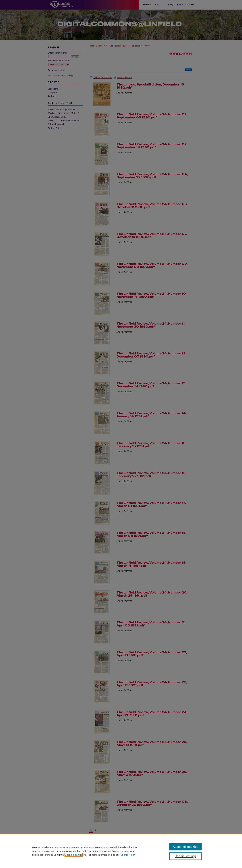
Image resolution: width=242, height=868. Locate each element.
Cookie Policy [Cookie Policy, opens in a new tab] (128, 855)
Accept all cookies (185, 847)
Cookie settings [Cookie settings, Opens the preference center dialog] (185, 856)
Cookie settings (74, 855)
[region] (121, 851)
